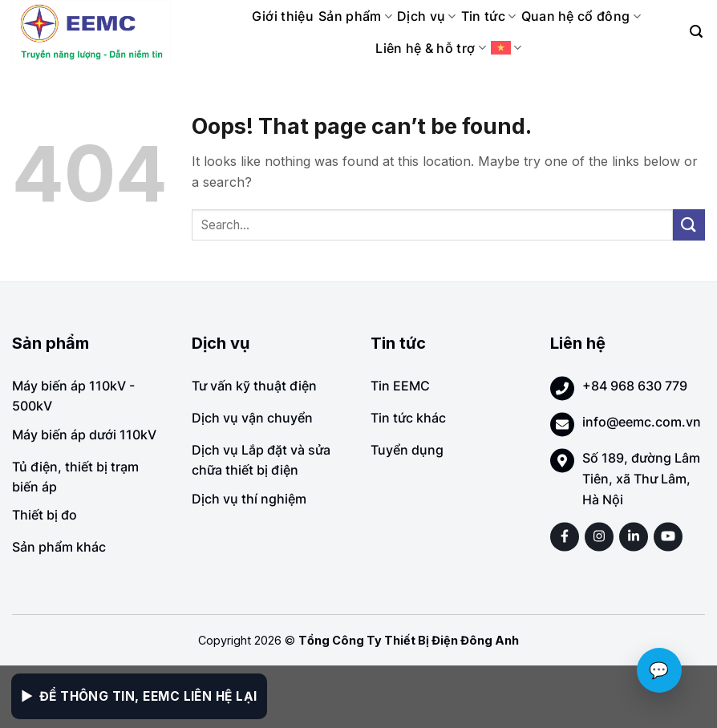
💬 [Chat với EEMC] (659, 670)
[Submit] (689, 225)
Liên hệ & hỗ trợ (431, 48)
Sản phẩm (355, 16)
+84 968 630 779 (635, 386)
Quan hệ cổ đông (581, 16)
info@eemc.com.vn (642, 422)
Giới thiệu (283, 16)
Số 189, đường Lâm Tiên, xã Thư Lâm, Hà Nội (641, 478)
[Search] (696, 32)
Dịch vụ (427, 16)
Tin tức (489, 16)
